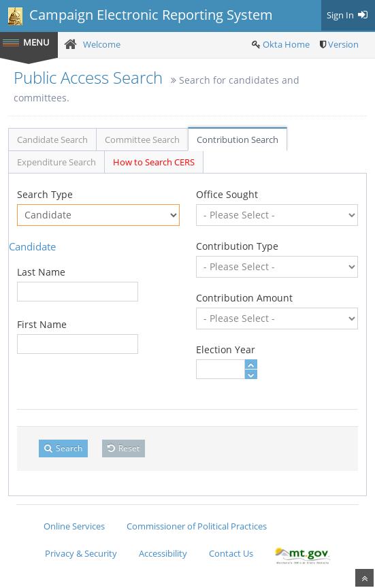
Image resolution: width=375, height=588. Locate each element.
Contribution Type (237, 246)
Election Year (226, 349)
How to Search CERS (154, 162)
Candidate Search (52, 140)
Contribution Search (238, 140)
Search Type (45, 194)
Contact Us (231, 553)
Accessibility (163, 553)
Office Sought (227, 194)
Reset (124, 448)
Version (343, 44)
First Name (42, 324)
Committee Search (142, 140)
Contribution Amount (244, 298)
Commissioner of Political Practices (197, 526)
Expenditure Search (56, 162)
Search (63, 448)
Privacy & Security (81, 553)
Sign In (348, 15)
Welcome (102, 44)
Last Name (41, 272)
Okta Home (286, 44)
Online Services (74, 526)
